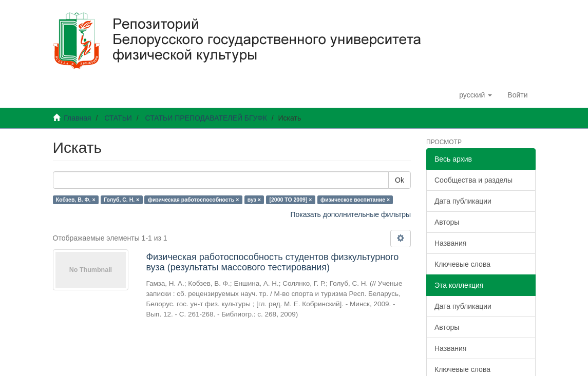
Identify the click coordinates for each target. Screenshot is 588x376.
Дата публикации (463, 201)
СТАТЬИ (118, 118)
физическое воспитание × (355, 200)
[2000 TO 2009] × (290, 200)
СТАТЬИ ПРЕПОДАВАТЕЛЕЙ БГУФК (206, 118)
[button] (476, 95)
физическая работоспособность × (194, 200)
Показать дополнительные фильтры (350, 214)
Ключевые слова (462, 264)
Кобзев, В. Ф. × (76, 200)
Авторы (447, 222)
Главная (77, 118)
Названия (450, 243)
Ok (400, 180)
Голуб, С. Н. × (121, 200)
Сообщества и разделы (473, 180)
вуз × (254, 200)
